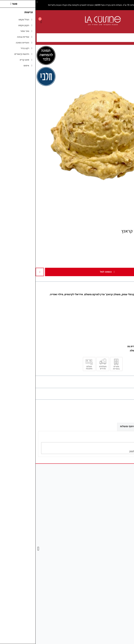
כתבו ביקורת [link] (127, 394)
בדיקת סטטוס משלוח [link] (117, 616)
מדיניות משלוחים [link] (119, 609)
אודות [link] (125, 486)
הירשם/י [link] (108, 451)
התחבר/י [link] (120, 451)
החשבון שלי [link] (122, 574)
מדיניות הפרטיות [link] (120, 547)
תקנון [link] (125, 541)
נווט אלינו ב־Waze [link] (119, 622)
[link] (126, 622)
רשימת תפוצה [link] (121, 586)
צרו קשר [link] (124, 529)
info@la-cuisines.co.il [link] (116, 492)
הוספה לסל (72, 272)
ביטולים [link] (124, 554)
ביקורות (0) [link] (122, 426)
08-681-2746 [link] (121, 498)
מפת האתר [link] (122, 535)
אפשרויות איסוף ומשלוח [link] (98, 426)
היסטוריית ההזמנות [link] (118, 580)
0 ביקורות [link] (114, 394)
